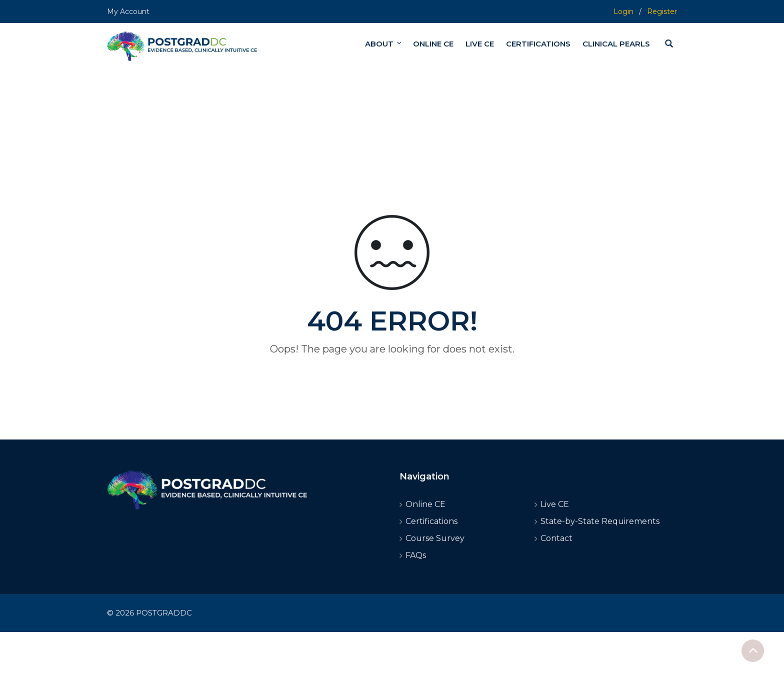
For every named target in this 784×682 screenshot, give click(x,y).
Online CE (425, 504)
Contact (556, 538)
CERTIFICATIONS (538, 44)
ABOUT (384, 44)
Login (623, 11)
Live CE (555, 504)
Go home (392, 367)
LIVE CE (480, 44)
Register (662, 11)
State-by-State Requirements (600, 521)
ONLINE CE (433, 44)
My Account (128, 11)
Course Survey (435, 538)
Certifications (431, 521)
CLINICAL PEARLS (616, 44)
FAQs (416, 555)
